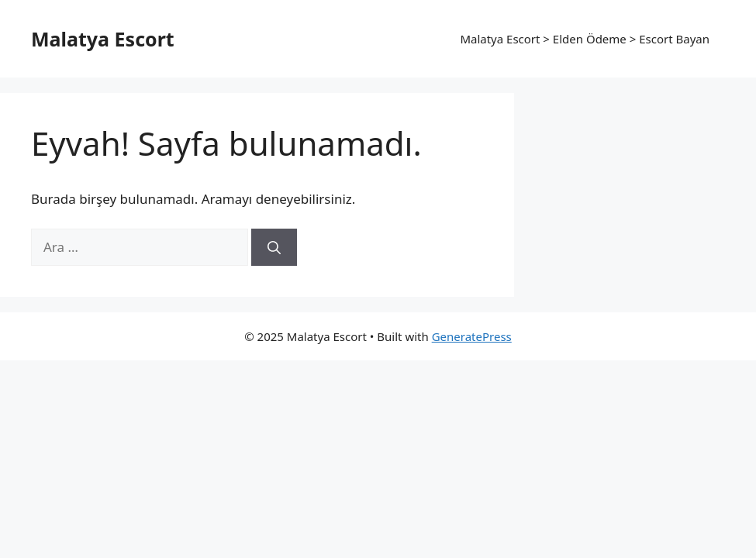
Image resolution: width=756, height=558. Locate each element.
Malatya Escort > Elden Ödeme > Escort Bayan (585, 39)
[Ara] (274, 247)
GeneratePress (472, 336)
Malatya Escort (103, 39)
